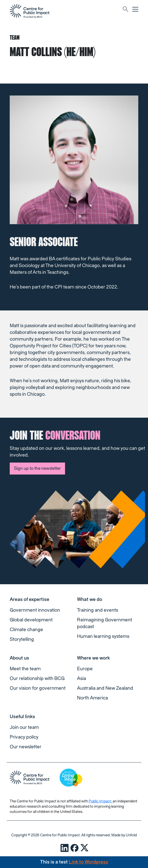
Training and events (98, 610)
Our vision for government (38, 688)
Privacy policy (24, 737)
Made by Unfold (124, 835)
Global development (31, 620)
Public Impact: (101, 801)
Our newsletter (26, 747)
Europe (85, 669)
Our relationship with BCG (37, 678)
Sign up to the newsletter (37, 468)
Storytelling (22, 639)
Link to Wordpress (88, 862)
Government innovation (35, 610)
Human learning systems (103, 636)
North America (92, 698)
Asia (81, 678)
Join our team (24, 727)
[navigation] (30, 11)
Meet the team (25, 669)
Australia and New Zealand (105, 688)
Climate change (26, 630)
